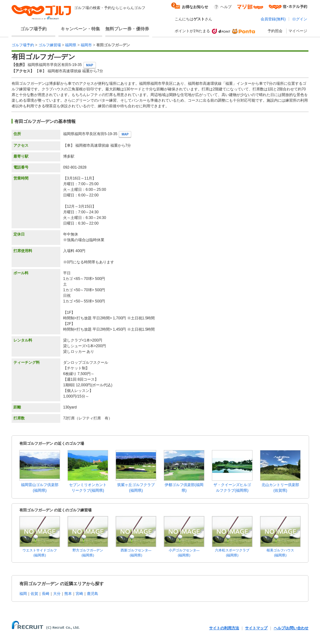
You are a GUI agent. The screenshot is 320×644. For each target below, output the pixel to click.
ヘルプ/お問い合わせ (291, 628)
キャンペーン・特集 (80, 29)
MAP (90, 65)
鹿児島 (92, 594)
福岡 (23, 594)
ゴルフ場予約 (33, 29)
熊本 (68, 594)
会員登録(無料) (273, 19)
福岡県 (71, 45)
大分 (57, 594)
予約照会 (275, 31)
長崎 (46, 594)
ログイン (300, 19)
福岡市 (86, 45)
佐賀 (34, 594)
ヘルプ (226, 7)
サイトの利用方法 (224, 628)
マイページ (298, 31)
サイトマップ (256, 628)
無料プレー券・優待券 (127, 29)
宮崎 (79, 594)
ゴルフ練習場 (50, 45)
